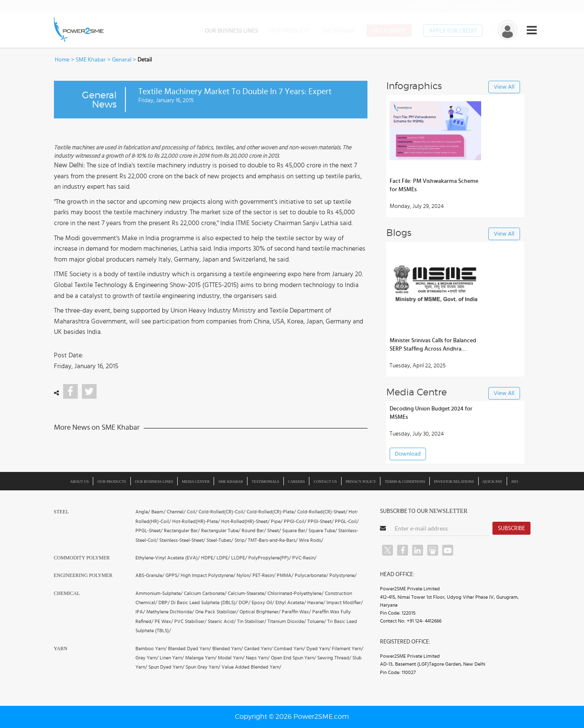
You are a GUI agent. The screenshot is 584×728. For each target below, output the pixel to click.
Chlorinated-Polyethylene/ (296, 593)
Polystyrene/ (343, 575)
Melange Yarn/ (201, 658)
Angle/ (143, 512)
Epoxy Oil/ (263, 602)
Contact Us (325, 482)
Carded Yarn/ (258, 649)
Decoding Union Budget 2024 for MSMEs (431, 413)
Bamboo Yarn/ (151, 649)
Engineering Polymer (83, 575)
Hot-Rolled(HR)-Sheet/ (245, 521)
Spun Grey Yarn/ (203, 667)
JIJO (515, 482)
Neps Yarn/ (258, 658)
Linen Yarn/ (172, 658)
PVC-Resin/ (304, 558)
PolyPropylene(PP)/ (270, 558)
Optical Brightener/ (260, 612)
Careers (297, 482)
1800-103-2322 (418, 6)
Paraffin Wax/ (296, 612)
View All (504, 87)
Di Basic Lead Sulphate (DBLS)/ (204, 602)
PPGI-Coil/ (295, 521)
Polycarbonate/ (311, 575)
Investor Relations (454, 482)
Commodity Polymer (82, 558)
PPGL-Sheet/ (149, 531)
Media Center (196, 482)
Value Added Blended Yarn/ (251, 667)
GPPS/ (172, 575)
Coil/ (192, 512)
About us (80, 482)
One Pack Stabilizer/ (217, 612)
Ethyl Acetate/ (291, 602)
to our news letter (488, 6)
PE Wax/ (164, 621)
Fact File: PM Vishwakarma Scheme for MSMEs (434, 185)
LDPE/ (223, 558)
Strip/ (241, 540)
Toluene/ (317, 621)
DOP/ (245, 602)
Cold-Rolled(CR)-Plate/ (271, 512)
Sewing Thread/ (334, 658)
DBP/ (164, 602)
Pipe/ (277, 521)
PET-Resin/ (264, 575)
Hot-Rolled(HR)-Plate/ (196, 521)
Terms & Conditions (405, 482)
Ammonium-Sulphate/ (159, 593)
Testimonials (265, 482)
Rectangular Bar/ (182, 531)
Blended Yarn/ (228, 649)
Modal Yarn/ (231, 658)
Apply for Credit (453, 31)
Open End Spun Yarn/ (293, 658)
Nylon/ (244, 575)
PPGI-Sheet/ (321, 521)
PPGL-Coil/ (347, 521)
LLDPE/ (239, 558)
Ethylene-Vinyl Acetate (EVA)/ (168, 558)
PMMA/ (285, 575)
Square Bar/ (295, 531)
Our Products (290, 31)
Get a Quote (389, 31)
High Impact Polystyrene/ (208, 575)
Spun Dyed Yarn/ (166, 667)
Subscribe (511, 528)
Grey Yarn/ (147, 658)
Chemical (67, 593)
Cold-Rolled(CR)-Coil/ (222, 512)
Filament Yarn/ (348, 649)
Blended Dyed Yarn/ (190, 649)
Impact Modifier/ (345, 602)
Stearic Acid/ (222, 621)
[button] (292, 364)
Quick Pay (493, 482)
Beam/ (158, 512)
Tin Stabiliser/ (252, 621)
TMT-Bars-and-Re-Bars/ (273, 540)
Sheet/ (274, 531)
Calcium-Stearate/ (247, 593)
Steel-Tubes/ (220, 540)
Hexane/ (316, 602)
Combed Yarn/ (289, 649)
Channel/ (176, 512)
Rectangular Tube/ (221, 531)
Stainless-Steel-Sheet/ (182, 540)
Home (62, 60)
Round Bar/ (254, 531)
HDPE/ (208, 558)
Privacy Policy (361, 482)
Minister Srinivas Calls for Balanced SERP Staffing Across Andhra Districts (433, 345)
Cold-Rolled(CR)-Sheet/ (322, 512)
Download (408, 454)
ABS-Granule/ (150, 575)
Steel (61, 512)
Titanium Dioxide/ (287, 621)
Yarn (61, 649)
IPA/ (140, 612)
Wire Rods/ (311, 540)
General (122, 60)
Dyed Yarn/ (319, 649)
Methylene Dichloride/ (170, 612)
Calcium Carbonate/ (205, 593)
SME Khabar (338, 31)
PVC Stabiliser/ (190, 621)
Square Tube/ (323, 531)
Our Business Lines (231, 31)
